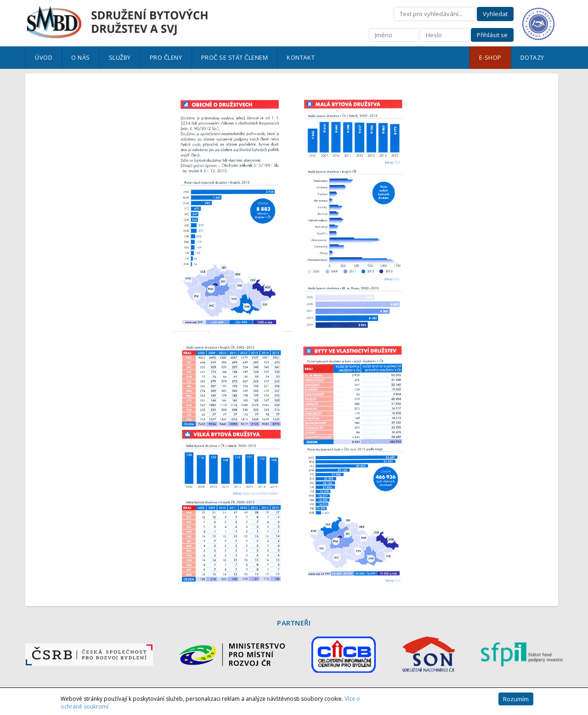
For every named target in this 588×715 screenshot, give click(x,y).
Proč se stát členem (235, 57)
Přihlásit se (492, 35)
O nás (81, 57)
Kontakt (301, 57)
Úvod (44, 57)
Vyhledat (495, 14)
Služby (120, 57)
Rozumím (516, 699)
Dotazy (532, 57)
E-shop (490, 57)
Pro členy (166, 57)
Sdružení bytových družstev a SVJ (117, 22)
